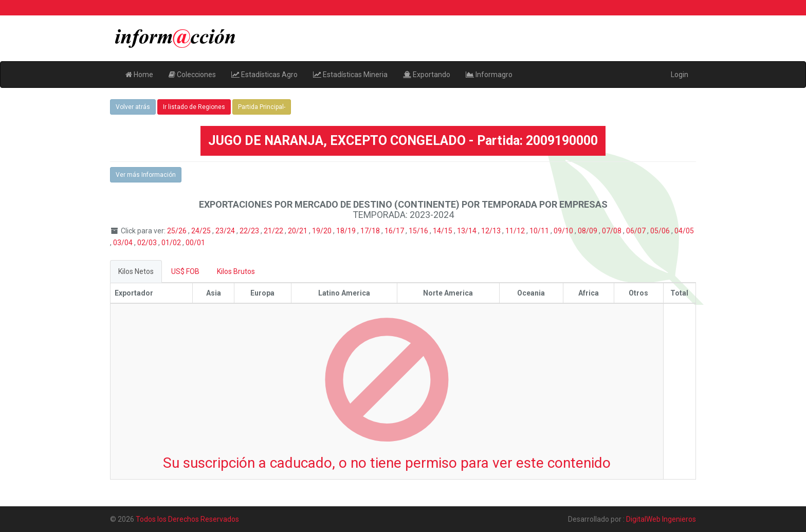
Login (680, 75)
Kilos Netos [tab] (136, 271)
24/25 (202, 231)
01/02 (172, 243)
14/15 (443, 231)
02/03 (148, 243)
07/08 (612, 231)
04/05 (684, 231)
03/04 (124, 243)
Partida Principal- (262, 107)
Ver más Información (146, 175)
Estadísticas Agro (264, 75)
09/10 (564, 231)
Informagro (489, 75)
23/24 (226, 231)
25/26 (178, 231)
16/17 (395, 231)
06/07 (637, 231)
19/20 (323, 231)
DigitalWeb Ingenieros (661, 519)
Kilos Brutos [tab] (236, 271)
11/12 (516, 231)
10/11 (540, 231)
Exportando (427, 75)
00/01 (195, 243)
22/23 (250, 231)
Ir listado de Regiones (194, 107)
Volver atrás (133, 107)
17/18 (371, 231)
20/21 (298, 231)
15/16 (419, 231)
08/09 (588, 231)
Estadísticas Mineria (350, 75)
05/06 (661, 231)
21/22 (274, 231)
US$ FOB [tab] (185, 271)
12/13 (492, 231)
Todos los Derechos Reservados (187, 519)
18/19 (347, 231)
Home (139, 75)
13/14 (468, 231)
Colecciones (192, 75)
